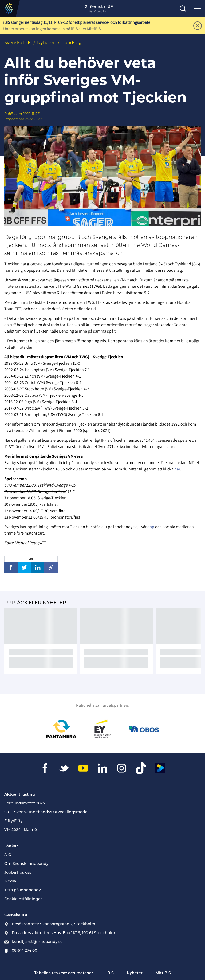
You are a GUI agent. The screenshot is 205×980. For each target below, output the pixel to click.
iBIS (110, 973)
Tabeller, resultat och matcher (64, 973)
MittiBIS (163, 973)
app (151, 527)
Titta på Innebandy (23, 890)
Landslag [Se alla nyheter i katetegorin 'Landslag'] (72, 43)
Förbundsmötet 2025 (25, 803)
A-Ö (8, 855)
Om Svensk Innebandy (26, 864)
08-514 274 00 (24, 950)
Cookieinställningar (23, 899)
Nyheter (46, 43)
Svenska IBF (17, 43)
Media (10, 881)
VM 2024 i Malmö (21, 830)
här (177, 469)
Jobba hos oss (18, 872)
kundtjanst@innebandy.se (37, 942)
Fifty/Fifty (13, 821)
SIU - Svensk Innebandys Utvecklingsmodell (47, 812)
